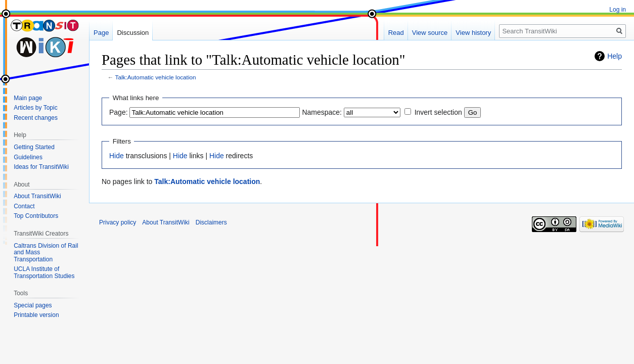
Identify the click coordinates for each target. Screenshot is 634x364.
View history (473, 33)
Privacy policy (118, 222)
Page (101, 33)
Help (615, 56)
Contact (24, 206)
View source (430, 33)
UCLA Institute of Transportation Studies (44, 272)
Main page (28, 98)
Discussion (133, 33)
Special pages (33, 305)
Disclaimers (211, 222)
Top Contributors (36, 216)
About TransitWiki (37, 196)
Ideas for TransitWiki (41, 167)
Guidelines (28, 157)
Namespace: (322, 112)
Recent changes (36, 118)
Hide (117, 156)
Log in (618, 10)
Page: (119, 112)
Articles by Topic (35, 108)
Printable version (36, 315)
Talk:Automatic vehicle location (156, 77)
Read (396, 33)
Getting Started (34, 147)
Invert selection (438, 112)
